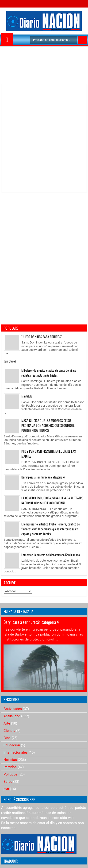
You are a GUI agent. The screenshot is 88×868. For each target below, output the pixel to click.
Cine (7, 738)
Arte (7, 723)
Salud (8, 782)
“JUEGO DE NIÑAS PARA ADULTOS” (42, 337)
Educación (12, 745)
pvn (6, 789)
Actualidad (12, 716)
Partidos (10, 767)
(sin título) (10, 361)
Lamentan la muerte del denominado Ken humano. (51, 555)
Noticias (10, 760)
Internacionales (16, 752)
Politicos (11, 774)
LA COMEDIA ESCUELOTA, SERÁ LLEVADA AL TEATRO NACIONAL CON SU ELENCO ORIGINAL (52, 500)
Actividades (13, 709)
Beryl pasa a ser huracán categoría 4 (43, 477)
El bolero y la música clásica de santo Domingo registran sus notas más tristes (49, 373)
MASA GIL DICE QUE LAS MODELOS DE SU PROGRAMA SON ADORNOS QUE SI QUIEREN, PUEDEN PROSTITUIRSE (48, 425)
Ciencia (9, 731)
